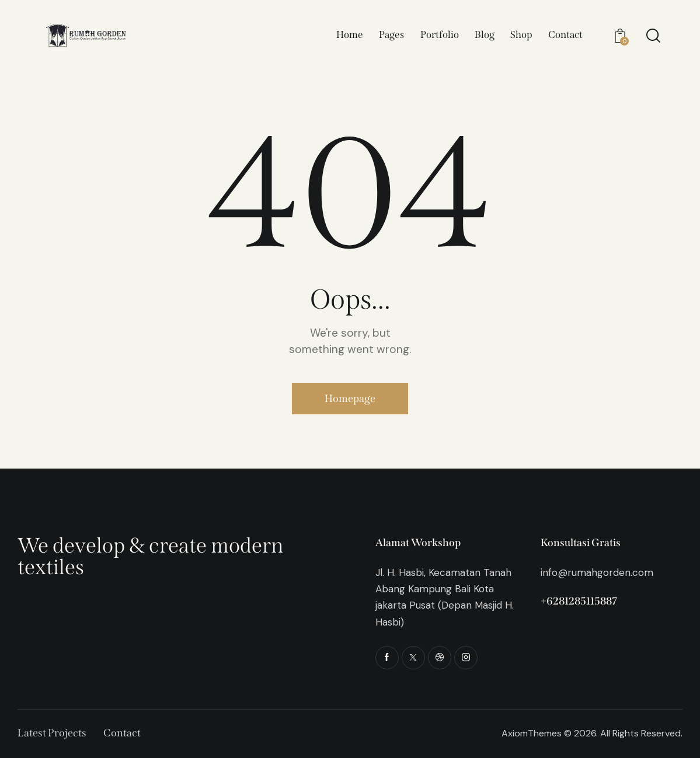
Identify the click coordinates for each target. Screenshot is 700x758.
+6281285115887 (579, 601)
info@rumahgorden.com (597, 572)
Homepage (350, 399)
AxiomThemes (532, 733)
